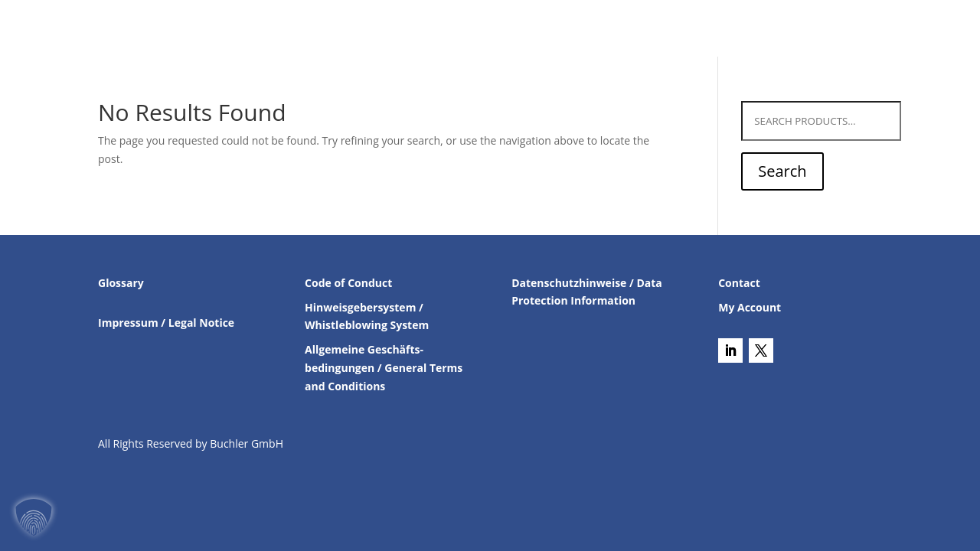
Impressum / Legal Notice (166, 323)
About (754, 30)
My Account (750, 307)
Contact (694, 30)
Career (825, 30)
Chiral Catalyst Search (587, 30)
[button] (34, 517)
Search (782, 171)
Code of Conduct (348, 283)
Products (461, 30)
